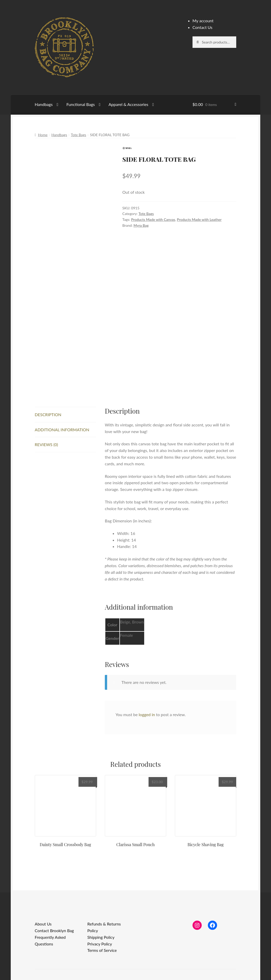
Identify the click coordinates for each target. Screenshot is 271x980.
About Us (43, 924)
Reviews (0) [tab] (46, 444)
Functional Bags (81, 104)
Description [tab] (48, 414)
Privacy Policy (100, 944)
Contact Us (202, 27)
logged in (147, 714)
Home (43, 135)
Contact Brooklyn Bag (54, 930)
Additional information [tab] (62, 430)
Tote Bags (78, 135)
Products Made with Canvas (153, 219)
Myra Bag (141, 225)
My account (203, 21)
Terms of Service (102, 950)
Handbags (44, 104)
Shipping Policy (101, 937)
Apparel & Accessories (128, 104)
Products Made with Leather (199, 219)
